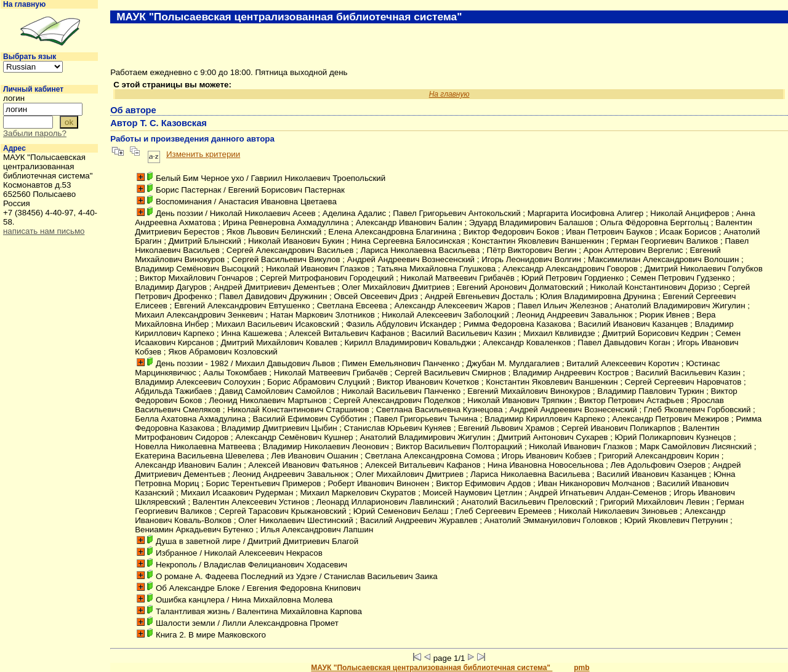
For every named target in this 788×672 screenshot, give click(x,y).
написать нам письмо (44, 231)
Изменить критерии (203, 154)
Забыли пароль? (35, 133)
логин (14, 98)
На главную (24, 4)
